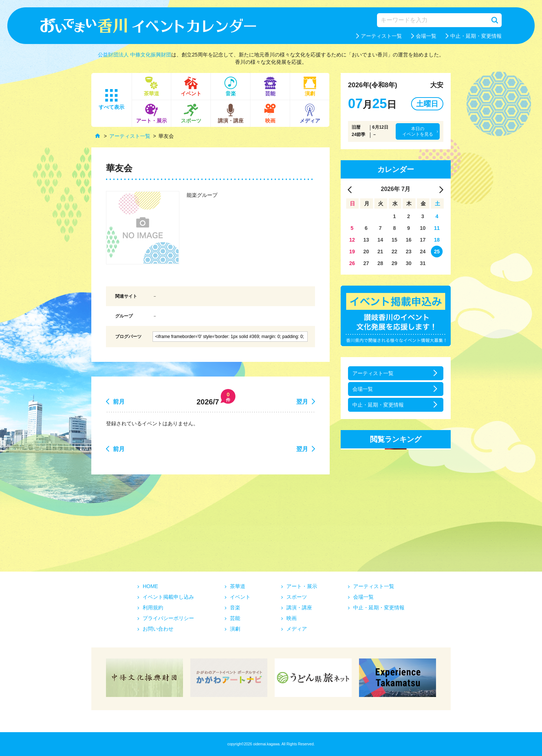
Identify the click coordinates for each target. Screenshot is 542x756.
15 (395, 240)
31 (423, 263)
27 (366, 263)
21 (380, 252)
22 (395, 252)
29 (395, 263)
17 (423, 240)
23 (409, 252)
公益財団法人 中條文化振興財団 (135, 55)
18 (437, 240)
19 (352, 252)
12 (352, 240)
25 (437, 252)
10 (423, 228)
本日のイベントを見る (418, 131)
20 (366, 252)
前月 (119, 402)
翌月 (302, 402)
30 (409, 263)
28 (380, 263)
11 (437, 228)
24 (423, 252)
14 (380, 240)
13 (366, 240)
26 (352, 263)
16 (409, 240)
